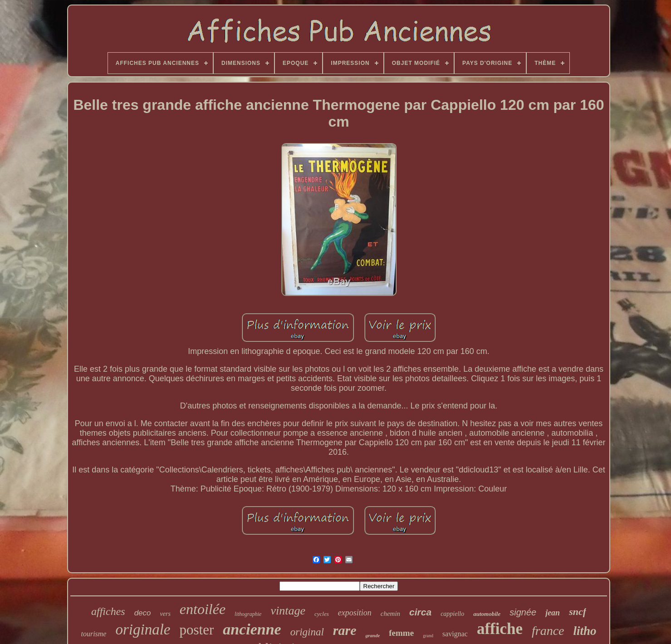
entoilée (203, 609)
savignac (455, 634)
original (307, 632)
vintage (288, 611)
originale (143, 629)
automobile (487, 614)
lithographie (248, 614)
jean (553, 613)
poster (196, 630)
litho (585, 631)
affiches (108, 611)
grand (428, 636)
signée (523, 612)
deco (143, 613)
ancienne (252, 629)
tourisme (93, 634)
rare (345, 630)
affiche (500, 629)
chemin (390, 614)
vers (165, 614)
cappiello (452, 614)
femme (401, 633)
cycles (322, 614)
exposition (355, 613)
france (548, 631)
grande (372, 635)
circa (420, 612)
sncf (578, 612)
